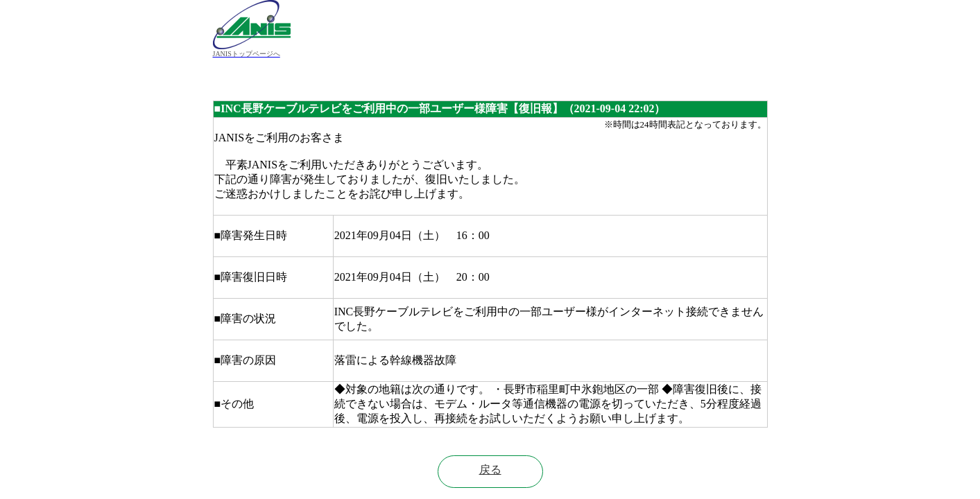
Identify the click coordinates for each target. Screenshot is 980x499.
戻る (490, 470)
